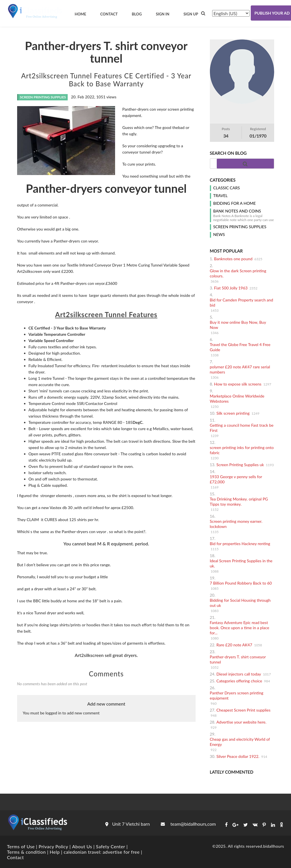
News (219, 235)
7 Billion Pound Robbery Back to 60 (241, 583)
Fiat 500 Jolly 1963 (231, 288)
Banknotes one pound (233, 259)
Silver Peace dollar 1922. (238, 756)
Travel (221, 196)
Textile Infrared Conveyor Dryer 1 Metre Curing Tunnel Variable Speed (129, 265)
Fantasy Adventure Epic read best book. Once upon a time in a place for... (240, 628)
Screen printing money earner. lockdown (236, 524)
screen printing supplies (240, 227)
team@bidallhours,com (188, 824)
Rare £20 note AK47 (234, 645)
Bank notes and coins (237, 211)
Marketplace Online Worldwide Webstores (237, 399)
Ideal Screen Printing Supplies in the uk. (241, 563)
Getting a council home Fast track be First (242, 428)
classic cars (227, 188)
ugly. (133, 134)
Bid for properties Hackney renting (240, 544)
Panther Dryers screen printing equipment (237, 695)
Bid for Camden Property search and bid (242, 302)
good (167, 127)
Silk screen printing (233, 413)
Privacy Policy (53, 846)
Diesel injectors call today (239, 674)
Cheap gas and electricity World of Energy (240, 742)
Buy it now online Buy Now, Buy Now (238, 325)
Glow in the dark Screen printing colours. (238, 273)
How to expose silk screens (238, 384)
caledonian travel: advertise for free (102, 852)
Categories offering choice (239, 681)
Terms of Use (21, 846)
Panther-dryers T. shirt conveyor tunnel (238, 659)
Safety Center (111, 846)
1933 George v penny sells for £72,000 (236, 479)
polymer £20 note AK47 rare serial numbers (240, 369)
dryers (143, 109)
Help (55, 852)
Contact (16, 857)
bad (181, 127)
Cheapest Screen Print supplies (243, 710)
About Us (82, 846)
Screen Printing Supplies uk (240, 465)
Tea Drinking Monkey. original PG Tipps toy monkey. (239, 501)
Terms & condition (27, 852)
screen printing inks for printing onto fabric (242, 450)
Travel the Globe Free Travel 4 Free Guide (240, 347)
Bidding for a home (235, 203)
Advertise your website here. (241, 722)
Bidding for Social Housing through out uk (240, 603)
